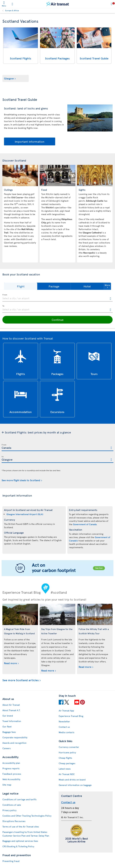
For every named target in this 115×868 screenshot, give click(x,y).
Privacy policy (9, 810)
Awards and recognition (14, 743)
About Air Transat (11, 705)
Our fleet (7, 727)
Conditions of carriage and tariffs (19, 799)
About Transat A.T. (11, 710)
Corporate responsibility (15, 737)
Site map (7, 785)
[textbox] (57, 298)
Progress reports (11, 768)
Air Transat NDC (67, 774)
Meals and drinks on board (72, 780)
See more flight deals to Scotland (21, 480)
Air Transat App (66, 711)
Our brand (8, 716)
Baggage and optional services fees (20, 841)
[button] (21, 286)
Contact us (64, 727)
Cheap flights (65, 758)
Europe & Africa (12, 10)
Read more (10, 663)
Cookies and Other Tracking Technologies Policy (27, 816)
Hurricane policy (67, 752)
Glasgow (9, 78)
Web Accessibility (11, 779)
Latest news (65, 769)
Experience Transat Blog (71, 716)
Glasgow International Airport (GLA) (25, 514)
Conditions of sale (12, 805)
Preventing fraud (11, 861)
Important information (30, 141)
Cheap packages (67, 763)
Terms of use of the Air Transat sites (21, 827)
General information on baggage (75, 785)
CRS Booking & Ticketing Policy (18, 846)
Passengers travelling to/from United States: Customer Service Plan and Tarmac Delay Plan (26, 834)
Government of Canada (85, 524)
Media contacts (66, 732)
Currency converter (69, 747)
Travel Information (12, 721)
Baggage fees (9, 732)
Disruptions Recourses (14, 821)
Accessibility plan (11, 763)
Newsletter (64, 721)
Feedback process (12, 774)
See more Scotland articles (21, 680)
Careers (6, 748)
